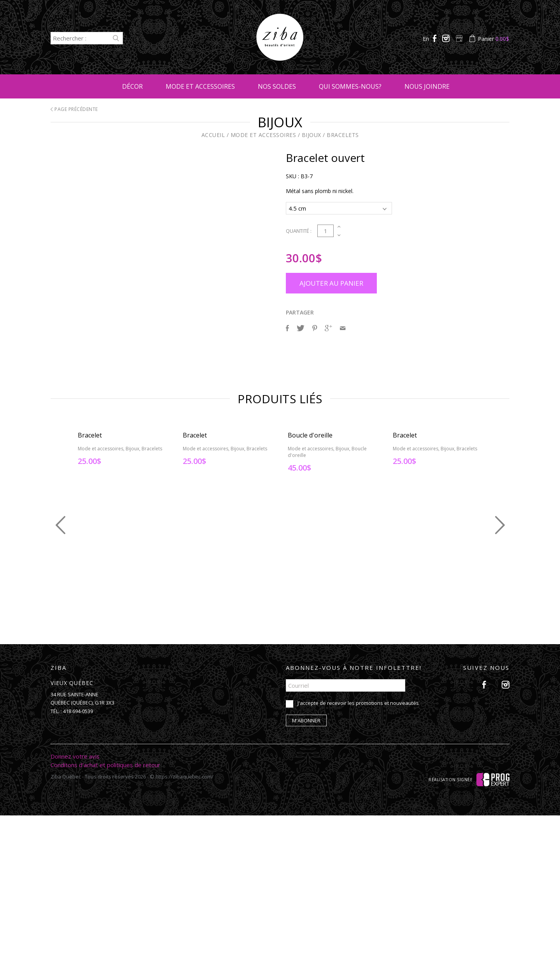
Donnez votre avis (75, 909)
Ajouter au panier (331, 282)
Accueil (213, 135)
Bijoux (311, 135)
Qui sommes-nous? (350, 86)
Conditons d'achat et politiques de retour (105, 917)
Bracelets (343, 135)
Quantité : (299, 230)
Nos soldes (277, 86)
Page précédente (74, 109)
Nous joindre (427, 86)
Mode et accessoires (200, 86)
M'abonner (306, 873)
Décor (132, 86)
